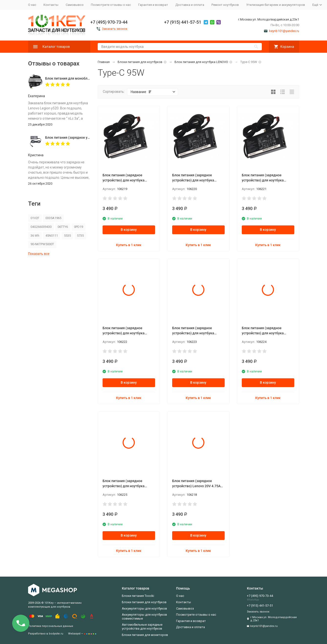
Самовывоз (75, 5)
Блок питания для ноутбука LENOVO (201, 62)
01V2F (35, 218)
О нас (32, 5)
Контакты (51, 5)
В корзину (129, 230)
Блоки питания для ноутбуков (140, 62)
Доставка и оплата (190, 5)
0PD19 (79, 227)
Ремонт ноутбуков (225, 5)
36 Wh (35, 236)
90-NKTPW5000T (42, 244)
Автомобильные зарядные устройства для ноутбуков (142, 627)
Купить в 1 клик (129, 245)
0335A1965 (53, 218)
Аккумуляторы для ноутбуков (144, 608)
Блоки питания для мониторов (145, 635)
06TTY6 (63, 227)
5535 (67, 236)
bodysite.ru (56, 634)
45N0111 (52, 236)
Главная (104, 62)
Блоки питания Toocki (138, 596)
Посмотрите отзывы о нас (111, 5)
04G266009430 (41, 227)
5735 (80, 236)
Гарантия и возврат (153, 5)
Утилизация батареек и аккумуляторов (276, 5)
